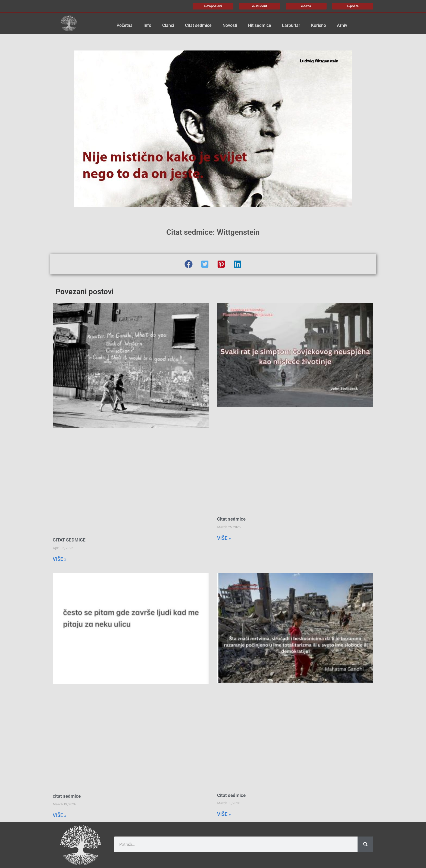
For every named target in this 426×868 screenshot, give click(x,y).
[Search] (365, 844)
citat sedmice (67, 796)
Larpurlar (291, 25)
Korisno (319, 25)
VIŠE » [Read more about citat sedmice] (60, 815)
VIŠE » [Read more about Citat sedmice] (224, 538)
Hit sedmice (260, 25)
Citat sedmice (198, 25)
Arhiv (342, 25)
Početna (125, 25)
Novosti (230, 25)
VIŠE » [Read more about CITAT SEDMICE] (60, 559)
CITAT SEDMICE (69, 540)
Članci (168, 25)
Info (147, 25)
